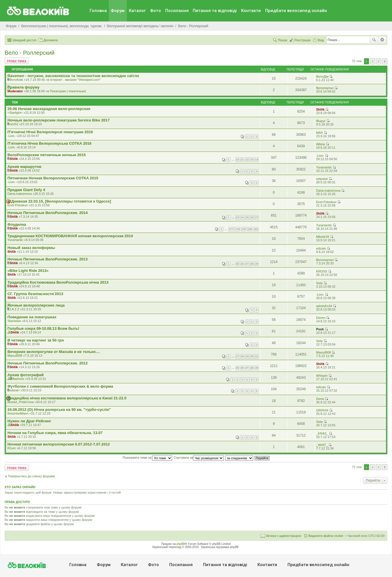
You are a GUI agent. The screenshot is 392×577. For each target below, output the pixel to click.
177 (231, 229)
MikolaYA (323, 237)
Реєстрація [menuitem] (302, 40)
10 (237, 160)
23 (237, 217)
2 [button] (373, 61)
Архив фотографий (26, 375)
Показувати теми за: (147, 458)
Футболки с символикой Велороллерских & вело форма (60, 386)
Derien (321, 318)
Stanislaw (14, 321)
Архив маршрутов (24, 167)
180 (250, 229)
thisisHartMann (18, 413)
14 (257, 160)
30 (252, 356)
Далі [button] (385, 61)
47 (247, 264)
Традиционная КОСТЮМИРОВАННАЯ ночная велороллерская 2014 (70, 236)
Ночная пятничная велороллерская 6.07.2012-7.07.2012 (59, 444)
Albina (321, 144)
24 (242, 217)
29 (247, 356)
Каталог (137, 11)
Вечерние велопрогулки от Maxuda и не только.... (54, 352)
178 (237, 229)
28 (242, 356)
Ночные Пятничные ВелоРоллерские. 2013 (48, 259)
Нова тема (17, 61)
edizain (321, 248)
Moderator (15, 91)
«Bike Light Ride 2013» (28, 271)
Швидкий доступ (24, 40)
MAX (320, 133)
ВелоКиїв (16, 80)
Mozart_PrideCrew (20, 402)
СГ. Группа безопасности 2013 (35, 294)
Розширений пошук (382, 40)
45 (237, 264)
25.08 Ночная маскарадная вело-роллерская (49, 109)
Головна (98, 11)
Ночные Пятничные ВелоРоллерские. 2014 (48, 213)
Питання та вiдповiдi (215, 11)
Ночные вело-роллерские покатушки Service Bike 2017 (59, 120)
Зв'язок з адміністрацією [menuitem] (283, 536)
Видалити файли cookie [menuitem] (326, 536)
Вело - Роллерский (29, 53)
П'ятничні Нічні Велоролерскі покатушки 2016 (50, 132)
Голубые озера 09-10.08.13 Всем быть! (43, 328)
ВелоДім (322, 76)
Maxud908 (15, 356)
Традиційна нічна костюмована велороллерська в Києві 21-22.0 (67, 398)
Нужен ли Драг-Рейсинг (29, 421)
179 (244, 229)
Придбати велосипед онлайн (296, 11)
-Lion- (11, 136)
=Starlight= (15, 113)
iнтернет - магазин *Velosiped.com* (75, 80)
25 (247, 217)
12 (247, 160)
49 (257, 264)
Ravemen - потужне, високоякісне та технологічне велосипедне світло (73, 76)
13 (252, 160)
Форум (118, 11)
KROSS (322, 271)
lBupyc (321, 121)
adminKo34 (324, 306)
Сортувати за (199, 458)
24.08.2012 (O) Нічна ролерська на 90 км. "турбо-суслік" (59, 410)
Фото (155, 11)
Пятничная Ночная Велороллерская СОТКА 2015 (53, 178)
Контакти (251, 11)
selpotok (322, 179)
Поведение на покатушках (32, 317)
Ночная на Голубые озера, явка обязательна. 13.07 (55, 433)
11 (242, 160)
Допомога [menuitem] (51, 40)
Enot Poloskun (18, 205)
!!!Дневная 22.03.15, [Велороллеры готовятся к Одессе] (59, 201)
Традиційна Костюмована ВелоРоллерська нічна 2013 (58, 282)
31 (257, 356)
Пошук (374, 40)
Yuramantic (324, 167)
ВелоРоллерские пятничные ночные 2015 (47, 155)
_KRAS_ (322, 433)
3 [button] (379, 61)
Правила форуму (23, 87)
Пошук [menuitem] (282, 40)
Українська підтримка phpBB (220, 547)
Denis (320, 399)
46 (242, 264)
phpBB (181, 544)
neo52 (14, 124)
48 (252, 264)
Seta (319, 283)
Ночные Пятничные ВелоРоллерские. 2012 (48, 363)
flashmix (18, 379)
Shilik (320, 109)
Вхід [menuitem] (321, 40)
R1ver (12, 448)
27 (257, 217)
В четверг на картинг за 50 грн (36, 340)
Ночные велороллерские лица (36, 305)
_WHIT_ (322, 445)
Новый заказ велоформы (31, 248)
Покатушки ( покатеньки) (68, 91)
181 (256, 229)
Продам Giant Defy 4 (26, 190)
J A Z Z (14, 309)
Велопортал (325, 88)
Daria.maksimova (20, 194)
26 (252, 217)
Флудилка (17, 224)
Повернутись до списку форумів (31, 476)
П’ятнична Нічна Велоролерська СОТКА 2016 (49, 143)
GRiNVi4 (322, 410)
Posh (320, 329)
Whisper (322, 376)
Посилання (177, 11)
